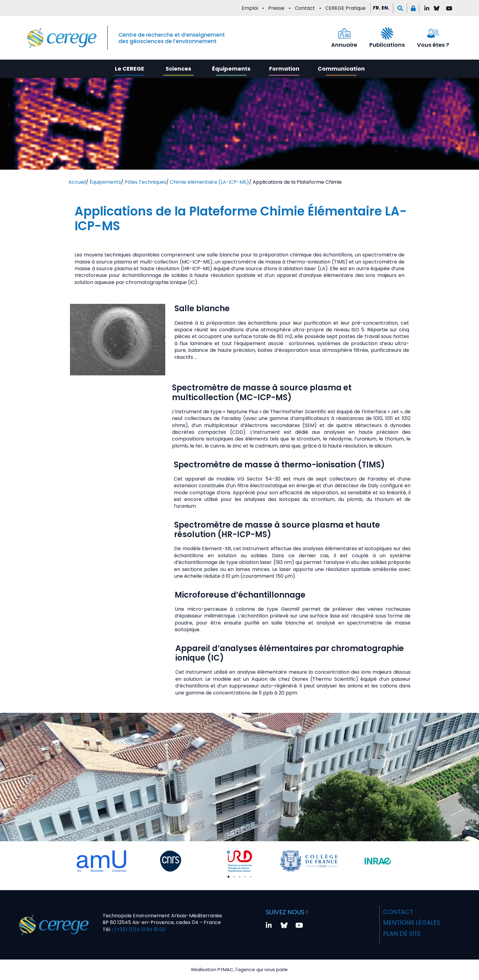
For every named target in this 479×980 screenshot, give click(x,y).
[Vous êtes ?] (433, 33)
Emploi (250, 8)
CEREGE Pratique (346, 8)
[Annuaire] (344, 33)
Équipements (231, 69)
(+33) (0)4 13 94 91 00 (139, 929)
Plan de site (402, 933)
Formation (284, 69)
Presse (276, 8)
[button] (400, 8)
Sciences (178, 69)
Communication (341, 69)
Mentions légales (412, 922)
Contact (305, 8)
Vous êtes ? (433, 45)
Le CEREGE (130, 69)
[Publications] (387, 33)
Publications (387, 45)
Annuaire (344, 45)
